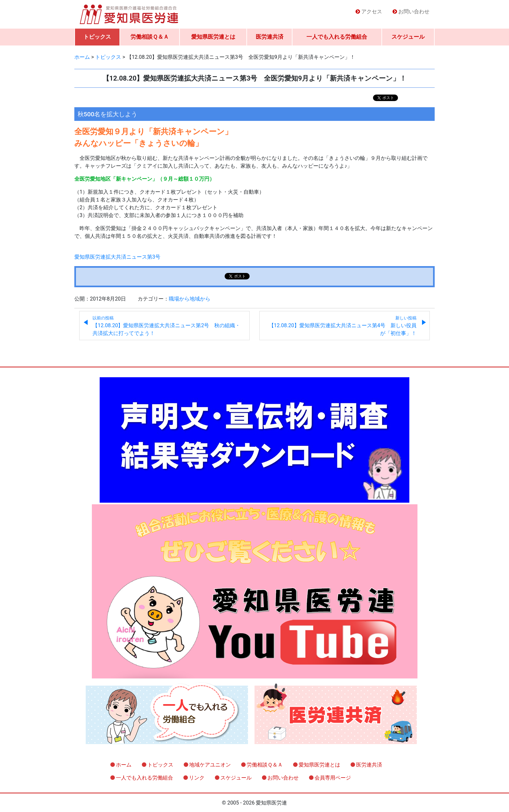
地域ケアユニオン (210, 765)
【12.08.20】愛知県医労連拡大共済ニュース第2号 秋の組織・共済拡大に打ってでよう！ (166, 326)
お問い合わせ (414, 12)
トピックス (97, 37)
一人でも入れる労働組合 (337, 37)
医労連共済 (270, 37)
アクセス (372, 12)
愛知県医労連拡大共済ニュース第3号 (117, 257)
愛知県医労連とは (213, 37)
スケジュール (408, 37)
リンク (197, 778)
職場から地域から (190, 299)
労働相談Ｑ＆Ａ (150, 37)
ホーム (124, 765)
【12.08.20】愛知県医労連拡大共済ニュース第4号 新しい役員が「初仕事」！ (343, 326)
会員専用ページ (333, 778)
